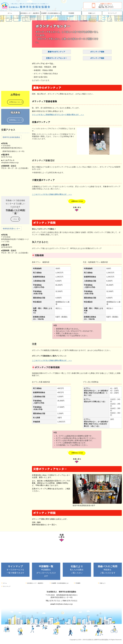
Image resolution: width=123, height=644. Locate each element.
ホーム (10, 13)
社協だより (92, 13)
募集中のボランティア (56, 52)
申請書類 (71, 13)
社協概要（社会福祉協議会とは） (51, 13)
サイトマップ (112, 13)
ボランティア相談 (97, 58)
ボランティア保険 (97, 52)
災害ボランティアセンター (56, 58)
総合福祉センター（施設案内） (30, 13)
